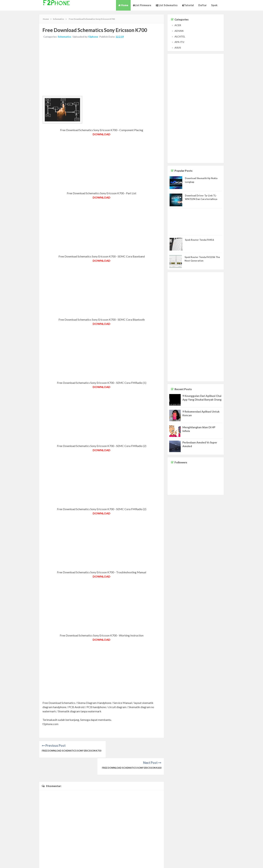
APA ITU (179, 42)
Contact (231, 862)
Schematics (65, 37)
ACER (178, 25)
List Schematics (167, 5)
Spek (214, 5)
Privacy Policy (255, 862)
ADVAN (179, 31)
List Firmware (142, 5)
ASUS (178, 48)
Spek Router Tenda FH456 (199, 240)
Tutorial (188, 5)
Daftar (202, 5)
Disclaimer (241, 862)
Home (123, 5)
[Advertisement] (102, 68)
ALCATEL (180, 36)
